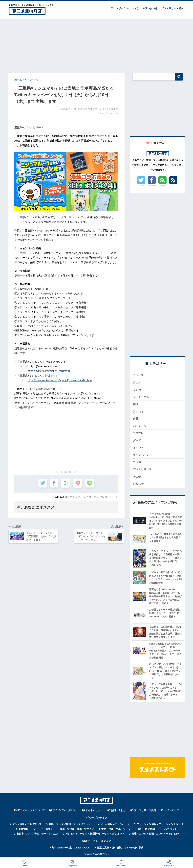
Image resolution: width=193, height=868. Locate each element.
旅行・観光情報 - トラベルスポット (157, 831)
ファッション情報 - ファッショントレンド (160, 826)
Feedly (162, 186)
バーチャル (140, 427)
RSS (173, 186)
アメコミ (139, 412)
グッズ (137, 441)
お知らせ (139, 486)
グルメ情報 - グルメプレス (27, 826)
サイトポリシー (94, 812)
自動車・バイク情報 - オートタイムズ (37, 836)
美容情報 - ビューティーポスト (36, 831)
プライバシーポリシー (65, 812)
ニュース (139, 375)
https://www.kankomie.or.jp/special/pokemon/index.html (60, 380)
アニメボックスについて (125, 8)
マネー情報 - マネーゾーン (116, 831)
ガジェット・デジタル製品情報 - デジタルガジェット (95, 836)
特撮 (136, 405)
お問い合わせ (150, 8)
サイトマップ (172, 812)
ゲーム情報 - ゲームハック (115, 826)
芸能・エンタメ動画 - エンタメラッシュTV (155, 836)
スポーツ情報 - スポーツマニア (77, 831)
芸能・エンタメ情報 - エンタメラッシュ (71, 826)
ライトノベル (141, 397)
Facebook (152, 186)
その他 (137, 478)
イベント (139, 449)
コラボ (92, 497)
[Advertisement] (96, 44)
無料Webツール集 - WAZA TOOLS (71, 849)
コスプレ (139, 434)
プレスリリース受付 (172, 8)
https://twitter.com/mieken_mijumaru (49, 371)
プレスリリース (109, 497)
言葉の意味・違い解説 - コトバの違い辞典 (120, 849)
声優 (136, 419)
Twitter (141, 186)
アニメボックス (101, 855)
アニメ (137, 383)
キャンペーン (78, 497)
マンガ (137, 390)
